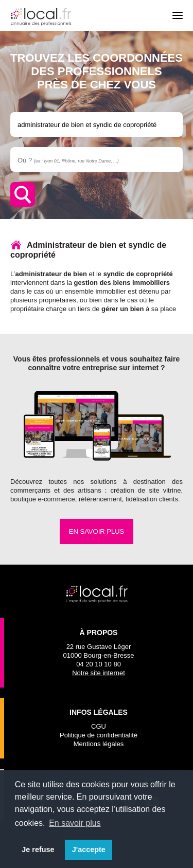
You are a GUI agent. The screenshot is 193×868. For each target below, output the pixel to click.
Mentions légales (99, 744)
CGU (99, 726)
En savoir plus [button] (75, 823)
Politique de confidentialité (99, 735)
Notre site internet (99, 673)
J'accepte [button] (89, 849)
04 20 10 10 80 (99, 664)
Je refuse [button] (38, 849)
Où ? (68, 160)
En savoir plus (97, 531)
